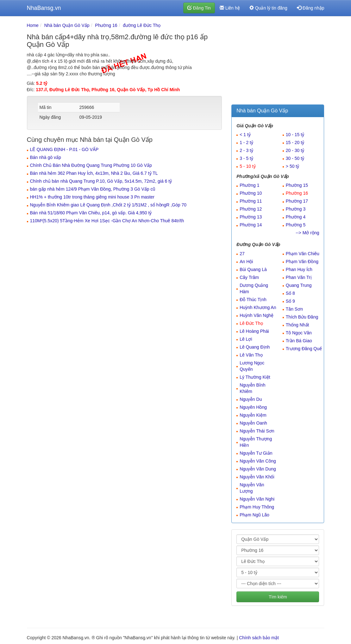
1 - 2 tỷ (246, 142)
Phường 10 (251, 193)
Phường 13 (251, 217)
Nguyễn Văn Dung (258, 469)
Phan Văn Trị (299, 277)
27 (242, 254)
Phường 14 (251, 225)
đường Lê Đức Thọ (142, 25)
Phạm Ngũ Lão (254, 515)
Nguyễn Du (251, 399)
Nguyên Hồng (253, 407)
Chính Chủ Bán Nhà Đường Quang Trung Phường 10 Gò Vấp (91, 165)
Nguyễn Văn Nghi (257, 499)
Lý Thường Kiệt (255, 377)
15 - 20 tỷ (295, 142)
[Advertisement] (278, 62)
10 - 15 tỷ (295, 135)
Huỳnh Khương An (258, 307)
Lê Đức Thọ (251, 323)
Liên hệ (230, 8)
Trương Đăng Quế (304, 349)
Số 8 (290, 293)
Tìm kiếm (278, 597)
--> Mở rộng (307, 233)
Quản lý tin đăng (268, 8)
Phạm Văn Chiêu (303, 254)
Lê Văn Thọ (251, 355)
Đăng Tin (199, 8)
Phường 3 (296, 209)
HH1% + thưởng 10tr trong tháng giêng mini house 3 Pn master (92, 197)
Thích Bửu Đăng (302, 317)
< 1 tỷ (245, 135)
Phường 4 (296, 217)
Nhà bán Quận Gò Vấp (67, 25)
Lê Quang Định (255, 347)
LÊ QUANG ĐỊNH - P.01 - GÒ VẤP (64, 149)
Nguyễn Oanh (253, 423)
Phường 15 (297, 185)
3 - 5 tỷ (246, 158)
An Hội (246, 262)
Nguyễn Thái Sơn (257, 431)
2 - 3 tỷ (246, 150)
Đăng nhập (311, 8)
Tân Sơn (294, 309)
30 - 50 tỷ (295, 158)
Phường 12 (251, 209)
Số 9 (290, 301)
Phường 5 (296, 225)
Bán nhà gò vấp (46, 157)
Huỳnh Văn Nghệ (257, 315)
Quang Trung (299, 285)
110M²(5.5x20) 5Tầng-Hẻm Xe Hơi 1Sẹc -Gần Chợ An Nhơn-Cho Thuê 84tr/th (107, 221)
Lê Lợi (246, 339)
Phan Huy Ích (299, 269)
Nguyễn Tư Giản (256, 453)
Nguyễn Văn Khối (257, 477)
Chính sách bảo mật (259, 638)
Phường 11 (251, 201)
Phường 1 (249, 185)
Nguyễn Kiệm (253, 415)
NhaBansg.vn (44, 8)
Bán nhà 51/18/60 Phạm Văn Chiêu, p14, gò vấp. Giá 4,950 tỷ (91, 213)
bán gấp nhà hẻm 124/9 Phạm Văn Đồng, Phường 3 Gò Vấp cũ (93, 189)
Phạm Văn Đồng (302, 262)
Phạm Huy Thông (257, 507)
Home (33, 25)
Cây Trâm (249, 277)
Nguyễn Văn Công (258, 461)
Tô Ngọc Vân (299, 333)
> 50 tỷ (292, 166)
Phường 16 (106, 25)
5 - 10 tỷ (248, 166)
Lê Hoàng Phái (254, 331)
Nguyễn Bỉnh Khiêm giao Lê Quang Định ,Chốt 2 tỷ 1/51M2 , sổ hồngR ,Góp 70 (108, 205)
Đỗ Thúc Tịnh (253, 300)
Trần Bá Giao (299, 341)
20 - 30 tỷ (295, 150)
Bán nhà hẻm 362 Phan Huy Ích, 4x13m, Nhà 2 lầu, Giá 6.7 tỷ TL (94, 173)
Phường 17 (297, 201)
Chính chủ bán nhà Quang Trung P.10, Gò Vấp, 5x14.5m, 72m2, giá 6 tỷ (101, 181)
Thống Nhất (298, 325)
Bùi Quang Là (253, 269)
